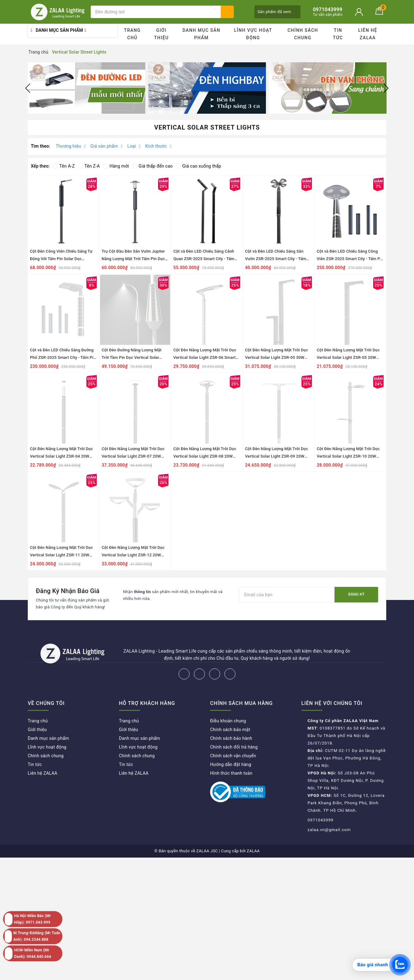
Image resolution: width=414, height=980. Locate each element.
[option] (87, 88)
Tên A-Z (64, 166)
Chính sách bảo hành (231, 738)
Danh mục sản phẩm (201, 34)
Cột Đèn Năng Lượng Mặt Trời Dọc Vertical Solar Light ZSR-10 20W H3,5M (348, 456)
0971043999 (321, 820)
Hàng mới (116, 166)
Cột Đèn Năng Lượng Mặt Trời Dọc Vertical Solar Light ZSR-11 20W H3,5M (61, 555)
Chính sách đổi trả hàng (234, 747)
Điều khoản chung (228, 721)
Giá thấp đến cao (152, 166)
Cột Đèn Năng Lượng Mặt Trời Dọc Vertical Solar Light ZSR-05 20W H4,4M (348, 357)
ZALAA (253, 851)
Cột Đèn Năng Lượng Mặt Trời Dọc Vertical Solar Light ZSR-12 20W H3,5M (133, 555)
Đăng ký (356, 594)
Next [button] (386, 88)
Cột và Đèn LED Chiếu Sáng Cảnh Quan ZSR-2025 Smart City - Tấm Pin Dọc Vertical (204, 259)
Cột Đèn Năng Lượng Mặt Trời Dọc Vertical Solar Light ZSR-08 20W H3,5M (205, 456)
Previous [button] (28, 88)
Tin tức (338, 34)
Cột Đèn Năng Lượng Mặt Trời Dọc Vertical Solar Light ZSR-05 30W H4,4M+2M (277, 357)
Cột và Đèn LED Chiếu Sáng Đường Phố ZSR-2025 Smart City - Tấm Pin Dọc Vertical (63, 357)
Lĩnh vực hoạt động (253, 34)
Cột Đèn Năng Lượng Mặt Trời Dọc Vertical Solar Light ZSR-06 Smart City (205, 357)
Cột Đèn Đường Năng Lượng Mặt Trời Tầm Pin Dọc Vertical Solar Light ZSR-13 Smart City (132, 357)
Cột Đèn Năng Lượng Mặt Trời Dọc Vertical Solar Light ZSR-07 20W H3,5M (133, 456)
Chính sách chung (303, 34)
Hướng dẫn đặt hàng (231, 764)
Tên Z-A (89, 166)
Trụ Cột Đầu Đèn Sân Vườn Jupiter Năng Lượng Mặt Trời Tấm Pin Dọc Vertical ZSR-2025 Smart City (133, 259)
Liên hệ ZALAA (368, 34)
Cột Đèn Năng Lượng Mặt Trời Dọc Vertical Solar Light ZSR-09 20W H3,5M (277, 456)
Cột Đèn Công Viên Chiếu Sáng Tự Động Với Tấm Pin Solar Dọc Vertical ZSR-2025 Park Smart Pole (62, 259)
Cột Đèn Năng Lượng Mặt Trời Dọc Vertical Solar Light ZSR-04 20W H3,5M (61, 456)
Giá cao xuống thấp (198, 166)
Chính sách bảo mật (230, 730)
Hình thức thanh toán (231, 773)
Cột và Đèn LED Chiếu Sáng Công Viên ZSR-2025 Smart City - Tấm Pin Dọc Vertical (350, 259)
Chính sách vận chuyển (233, 756)
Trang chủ (132, 34)
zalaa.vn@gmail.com (329, 830)
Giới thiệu (161, 34)
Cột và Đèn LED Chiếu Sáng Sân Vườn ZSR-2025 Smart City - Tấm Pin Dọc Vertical (276, 259)
